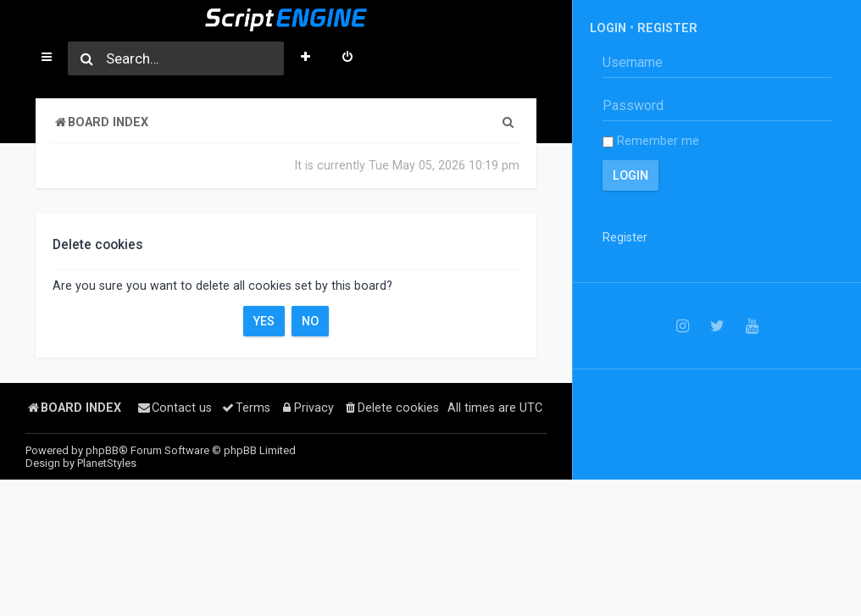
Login (608, 28)
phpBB (102, 450)
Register (667, 28)
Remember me (651, 141)
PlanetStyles (107, 463)
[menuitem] (347, 58)
